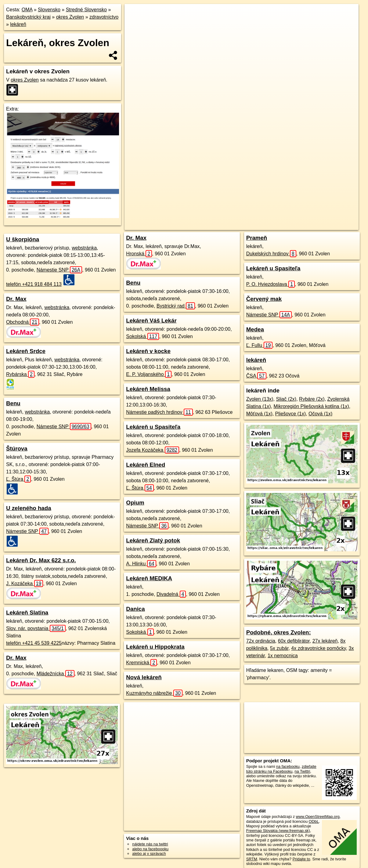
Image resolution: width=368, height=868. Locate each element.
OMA (27, 10)
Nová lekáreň (144, 677)
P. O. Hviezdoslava (271, 284)
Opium (135, 503)
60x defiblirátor (294, 641)
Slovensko (49, 10)
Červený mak (264, 299)
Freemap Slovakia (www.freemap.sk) (278, 831)
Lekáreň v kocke (148, 351)
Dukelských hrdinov (271, 254)
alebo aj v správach (149, 853)
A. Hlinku (141, 564)
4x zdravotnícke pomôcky (318, 648)
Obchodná (23, 322)
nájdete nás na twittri (150, 844)
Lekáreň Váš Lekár (151, 321)
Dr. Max (16, 299)
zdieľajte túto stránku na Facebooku (281, 769)
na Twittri (302, 771)
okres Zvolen (70, 17)
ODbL (314, 821)
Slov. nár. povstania (36, 628)
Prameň (257, 238)
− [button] (135, 24)
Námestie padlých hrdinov (159, 412)
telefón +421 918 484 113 (34, 284)
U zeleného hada (29, 508)
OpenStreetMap (228, 219)
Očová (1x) (320, 414)
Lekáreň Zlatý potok (153, 540)
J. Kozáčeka (25, 584)
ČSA (256, 376)
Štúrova (17, 449)
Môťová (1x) (259, 414)
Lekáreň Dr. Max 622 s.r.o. (41, 560)
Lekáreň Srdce (26, 351)
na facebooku (288, 766)
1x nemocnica (283, 656)
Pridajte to (301, 859)
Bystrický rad (176, 306)
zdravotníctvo (104, 17)
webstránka (84, 248)
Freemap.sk (259, 219)
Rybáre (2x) (312, 399)
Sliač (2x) (286, 399)
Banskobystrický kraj (28, 17)
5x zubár (279, 648)
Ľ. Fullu (260, 345)
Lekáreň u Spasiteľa (153, 427)
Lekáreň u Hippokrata (155, 647)
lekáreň (18, 24)
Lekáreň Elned (146, 465)
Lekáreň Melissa (148, 389)
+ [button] (135, 14)
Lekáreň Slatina (27, 613)
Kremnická (141, 663)
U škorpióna (23, 239)
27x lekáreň (325, 641)
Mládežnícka (56, 674)
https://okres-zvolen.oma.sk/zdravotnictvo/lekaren (318, 219)
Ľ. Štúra (18, 479)
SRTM (252, 859)
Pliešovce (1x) (290, 414)
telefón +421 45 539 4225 (34, 643)
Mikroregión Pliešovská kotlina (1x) (311, 406)
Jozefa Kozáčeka (153, 450)
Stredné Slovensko (86, 10)
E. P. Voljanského (149, 374)
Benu (13, 403)
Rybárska (20, 374)
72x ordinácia (261, 641)
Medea (255, 329)
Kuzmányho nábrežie (154, 693)
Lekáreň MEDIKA (149, 578)
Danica (135, 609)
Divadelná (171, 594)
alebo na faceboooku (150, 849)
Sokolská (143, 336)
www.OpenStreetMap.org (318, 817)
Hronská (139, 254)
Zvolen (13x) (260, 399)
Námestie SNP (60, 270)
